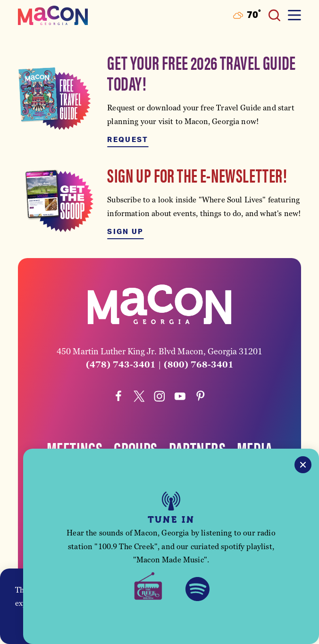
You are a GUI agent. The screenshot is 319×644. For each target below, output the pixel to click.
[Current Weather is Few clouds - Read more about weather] (247, 15)
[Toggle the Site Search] (274, 15)
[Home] (53, 15)
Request (128, 140)
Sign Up (125, 232)
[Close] (303, 465)
